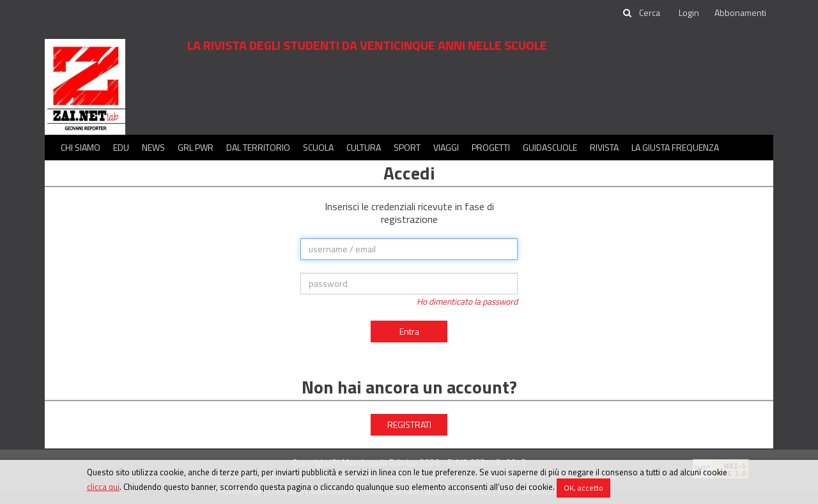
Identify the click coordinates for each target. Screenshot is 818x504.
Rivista (604, 147)
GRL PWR (196, 147)
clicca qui (103, 487)
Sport (407, 147)
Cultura (364, 147)
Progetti (491, 147)
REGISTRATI (409, 424)
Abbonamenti (740, 12)
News (153, 147)
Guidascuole (550, 147)
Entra (409, 331)
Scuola (318, 147)
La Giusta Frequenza (675, 147)
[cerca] (651, 13)
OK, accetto (583, 488)
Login (689, 12)
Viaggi (446, 147)
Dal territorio (258, 147)
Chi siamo (81, 147)
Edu (121, 147)
